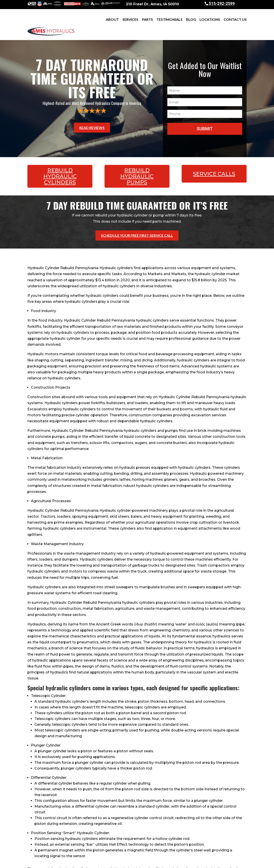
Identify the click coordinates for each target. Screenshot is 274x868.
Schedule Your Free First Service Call (137, 217)
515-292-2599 (222, 3)
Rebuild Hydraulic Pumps (137, 161)
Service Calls (214, 158)
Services (130, 19)
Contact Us (235, 19)
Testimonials (169, 19)
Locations (210, 19)
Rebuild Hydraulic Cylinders (60, 161)
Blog (191, 19)
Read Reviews (92, 115)
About (112, 19)
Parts (147, 19)
